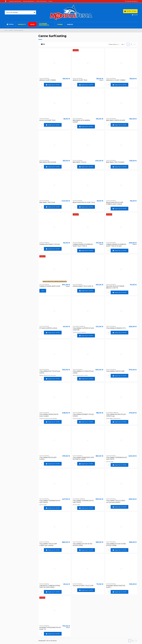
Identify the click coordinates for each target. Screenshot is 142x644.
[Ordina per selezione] (114, 44)
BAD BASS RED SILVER (48, 162)
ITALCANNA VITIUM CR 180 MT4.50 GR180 (116, 545)
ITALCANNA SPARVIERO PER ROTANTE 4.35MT (83, 458)
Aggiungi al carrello (53, 85)
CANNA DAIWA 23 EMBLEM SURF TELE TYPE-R (83, 245)
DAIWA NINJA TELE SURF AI (83, 286)
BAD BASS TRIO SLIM (47, 202)
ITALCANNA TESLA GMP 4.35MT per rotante (48, 545)
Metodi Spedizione (29, 1)
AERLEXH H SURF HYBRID (116, 80)
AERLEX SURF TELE (80, 80)
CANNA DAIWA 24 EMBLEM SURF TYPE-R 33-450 (116, 245)
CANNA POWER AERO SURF (50, 286)
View (43, 291)
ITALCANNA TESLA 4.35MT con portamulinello (116, 501)
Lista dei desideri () (131, 1)
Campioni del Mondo (15, 1)
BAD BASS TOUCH (79, 162)
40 (123, 44)
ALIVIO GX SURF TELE (47, 120)
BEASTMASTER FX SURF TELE (84, 202)
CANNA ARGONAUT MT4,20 (50, 244)
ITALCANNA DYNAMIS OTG (116, 328)
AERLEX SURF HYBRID (48, 80)
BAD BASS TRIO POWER (115, 162)
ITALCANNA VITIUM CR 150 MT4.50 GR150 (82, 545)
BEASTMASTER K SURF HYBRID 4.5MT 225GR (115, 203)
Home (50, 1)
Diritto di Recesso (42, 1)
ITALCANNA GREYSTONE (115, 371)
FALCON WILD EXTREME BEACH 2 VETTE (115, 287)
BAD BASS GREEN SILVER (116, 120)
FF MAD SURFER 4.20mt (48, 328)
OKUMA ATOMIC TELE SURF (83, 586)
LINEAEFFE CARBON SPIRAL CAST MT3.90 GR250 (50, 586)
